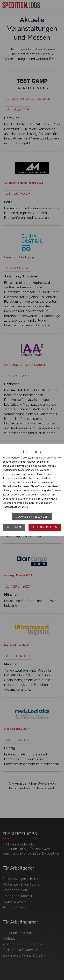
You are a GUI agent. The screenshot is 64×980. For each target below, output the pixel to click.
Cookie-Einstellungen (32, 517)
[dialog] (32, 490)
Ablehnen (14, 527)
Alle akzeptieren (45, 527)
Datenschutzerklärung (15, 507)
